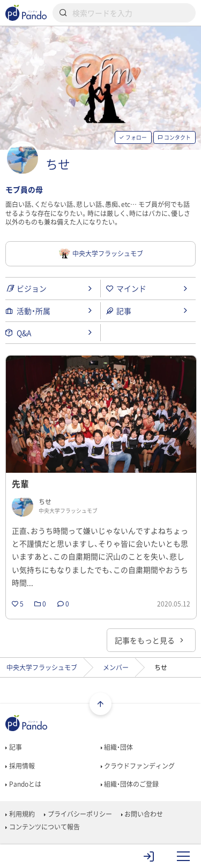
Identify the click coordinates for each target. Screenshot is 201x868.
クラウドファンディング (138, 766)
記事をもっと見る (150, 640)
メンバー (116, 667)
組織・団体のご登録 (130, 784)
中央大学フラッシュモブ (42, 667)
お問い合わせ (142, 814)
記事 (13, 747)
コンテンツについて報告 (42, 827)
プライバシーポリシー (78, 814)
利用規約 (20, 814)
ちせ (58, 164)
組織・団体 (117, 747)
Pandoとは (23, 784)
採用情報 (20, 766)
